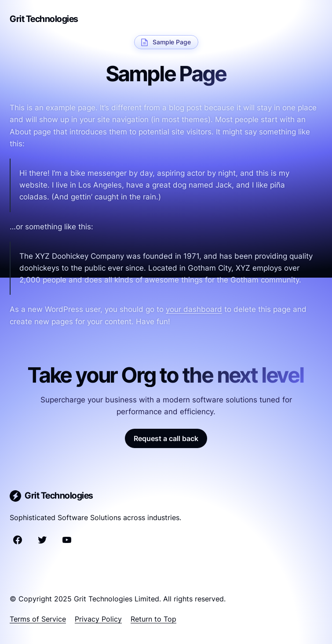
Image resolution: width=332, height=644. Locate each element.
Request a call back (166, 438)
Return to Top (153, 619)
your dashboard (194, 309)
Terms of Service (38, 619)
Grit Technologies (44, 19)
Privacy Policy (98, 619)
